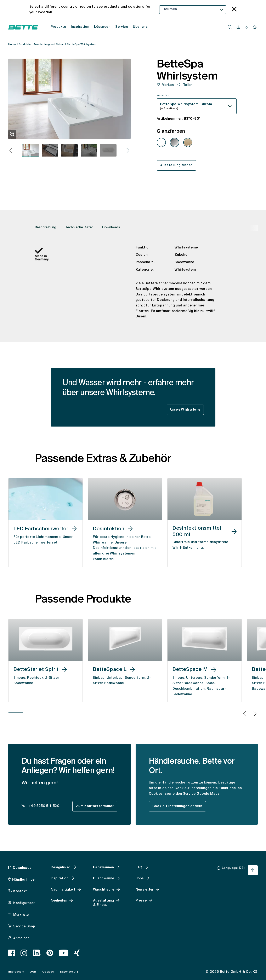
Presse (141, 901)
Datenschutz (69, 972)
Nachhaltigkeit (63, 890)
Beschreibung (46, 228)
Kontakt (20, 891)
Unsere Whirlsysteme (185, 410)
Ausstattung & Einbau (104, 903)
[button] (11, 151)
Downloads (111, 228)
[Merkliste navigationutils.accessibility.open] (247, 27)
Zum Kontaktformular (95, 806)
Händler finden (24, 880)
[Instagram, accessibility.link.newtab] (24, 953)
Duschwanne (104, 879)
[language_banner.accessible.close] (234, 10)
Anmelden (21, 938)
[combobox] (193, 10)
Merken (168, 85)
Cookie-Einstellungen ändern (177, 806)
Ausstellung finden (176, 165)
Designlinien (61, 868)
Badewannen (103, 868)
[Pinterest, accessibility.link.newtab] (50, 953)
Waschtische (104, 890)
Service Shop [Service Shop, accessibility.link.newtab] (24, 927)
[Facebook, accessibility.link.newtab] (12, 953)
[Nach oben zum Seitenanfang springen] (253, 870)
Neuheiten (59, 901)
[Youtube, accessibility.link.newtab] (64, 953)
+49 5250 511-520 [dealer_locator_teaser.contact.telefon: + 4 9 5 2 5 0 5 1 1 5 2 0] (43, 806)
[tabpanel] (133, 285)
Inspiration (60, 879)
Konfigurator (24, 903)
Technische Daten (79, 228)
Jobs (140, 879)
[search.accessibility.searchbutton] (230, 27)
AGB (33, 972)
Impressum (16, 972)
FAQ (139, 868)
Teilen (187, 85)
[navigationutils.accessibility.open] (238, 27)
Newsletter (145, 890)
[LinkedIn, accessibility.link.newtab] (37, 953)
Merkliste (21, 915)
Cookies (48, 972)
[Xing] (77, 953)
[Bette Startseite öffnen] (23, 27)
